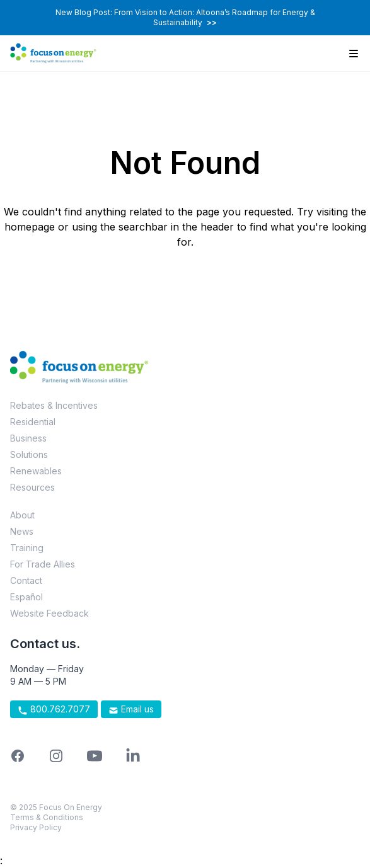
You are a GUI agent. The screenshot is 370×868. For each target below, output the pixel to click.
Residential (33, 422)
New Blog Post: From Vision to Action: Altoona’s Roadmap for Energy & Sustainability (185, 17)
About (22, 515)
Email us (131, 709)
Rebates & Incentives (54, 405)
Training (27, 548)
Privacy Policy (36, 827)
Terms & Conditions (47, 817)
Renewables (36, 471)
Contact (26, 580)
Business (28, 438)
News (22, 531)
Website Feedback (49, 613)
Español (26, 597)
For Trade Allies (43, 564)
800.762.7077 (54, 709)
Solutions (29, 454)
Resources (32, 487)
